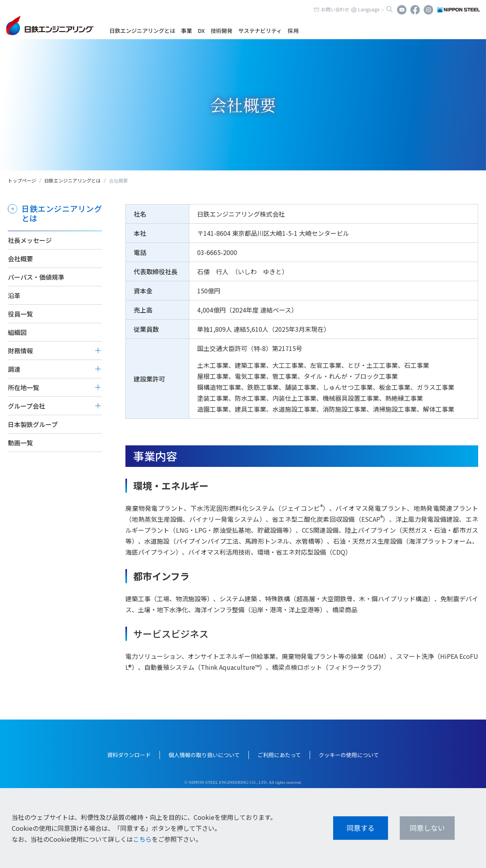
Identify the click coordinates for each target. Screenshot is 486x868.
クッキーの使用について (349, 755)
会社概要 (20, 259)
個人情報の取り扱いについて (204, 755)
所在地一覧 (24, 387)
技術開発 (221, 31)
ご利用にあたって (279, 755)
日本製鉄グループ (33, 424)
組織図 (17, 332)
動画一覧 (20, 443)
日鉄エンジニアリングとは (142, 31)
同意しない (427, 828)
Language (369, 9)
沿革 (14, 295)
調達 (14, 369)
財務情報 (20, 351)
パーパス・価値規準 (36, 277)
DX (201, 31)
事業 (187, 31)
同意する (361, 828)
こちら (142, 839)
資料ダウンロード (129, 755)
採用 (293, 31)
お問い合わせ (335, 9)
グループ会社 (26, 406)
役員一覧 (20, 314)
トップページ (22, 180)
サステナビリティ (260, 31)
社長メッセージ (30, 240)
